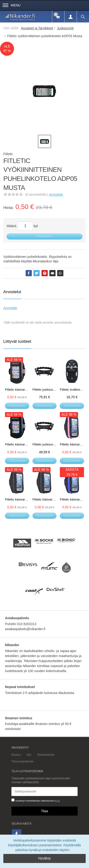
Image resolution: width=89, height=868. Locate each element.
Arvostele (56, 194)
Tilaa (45, 811)
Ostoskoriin (44, 236)
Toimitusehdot (46, 755)
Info (29, 755)
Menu (12, 5)
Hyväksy (44, 858)
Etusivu (16, 755)
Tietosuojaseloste (22, 761)
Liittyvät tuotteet (17, 341)
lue (57, 801)
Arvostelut (12, 292)
